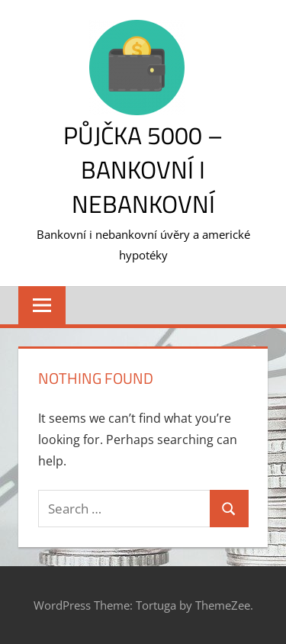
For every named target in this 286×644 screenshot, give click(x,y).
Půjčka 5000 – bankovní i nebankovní (143, 169)
